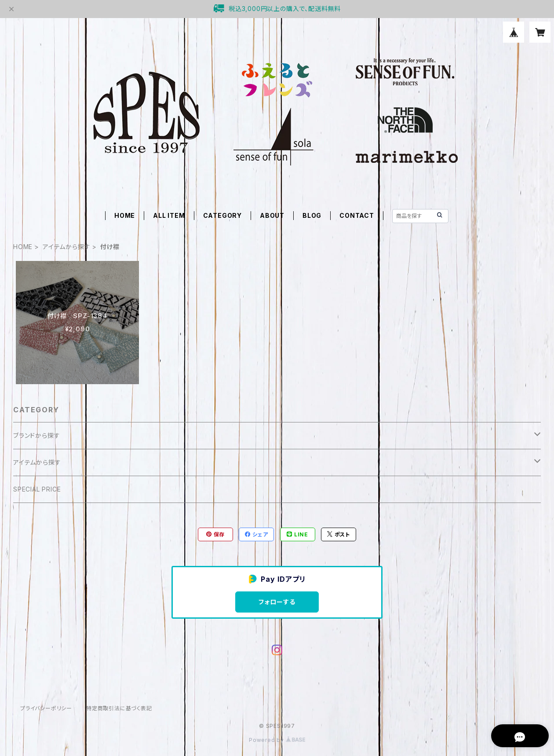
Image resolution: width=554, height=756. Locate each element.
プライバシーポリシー (46, 708)
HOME (125, 215)
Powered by (277, 740)
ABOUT (272, 215)
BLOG (312, 215)
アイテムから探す (66, 247)
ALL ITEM (169, 215)
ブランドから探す (36, 435)
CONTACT (357, 215)
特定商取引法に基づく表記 (119, 708)
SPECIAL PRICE (37, 489)
